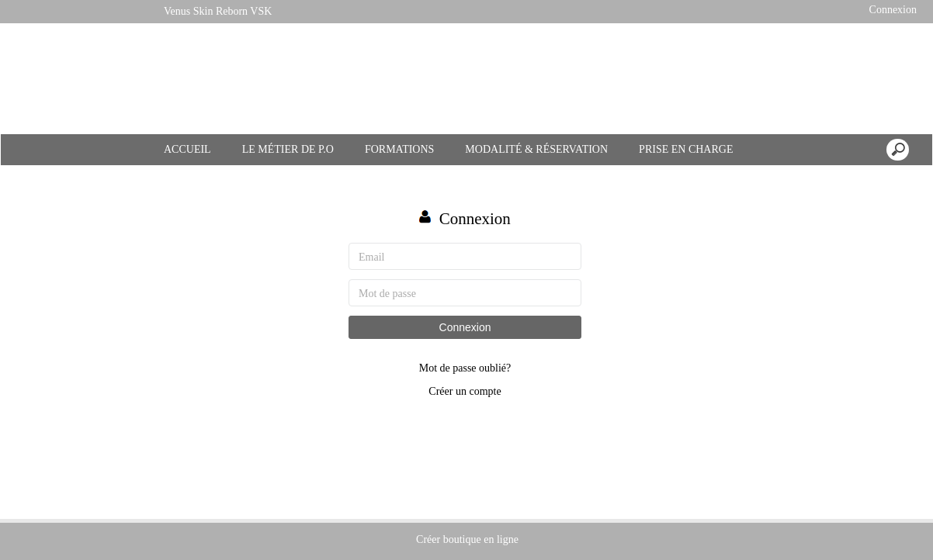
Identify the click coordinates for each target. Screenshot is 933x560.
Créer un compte (465, 391)
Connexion (891, 10)
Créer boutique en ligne (467, 539)
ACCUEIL (187, 149)
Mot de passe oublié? (465, 368)
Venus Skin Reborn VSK (218, 11)
